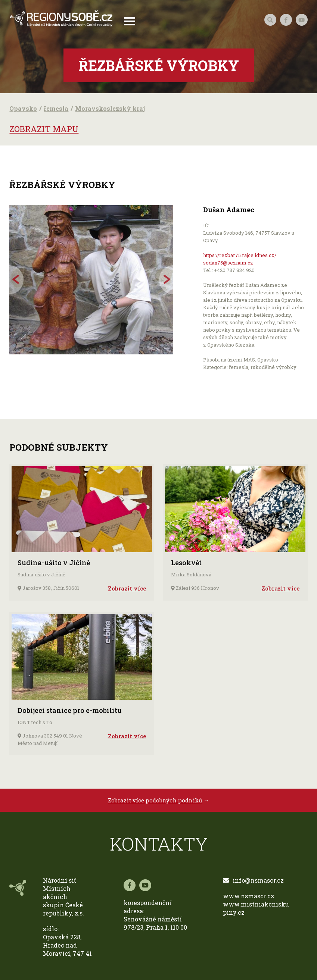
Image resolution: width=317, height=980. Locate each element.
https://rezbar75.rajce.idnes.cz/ (240, 255)
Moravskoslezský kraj (110, 108)
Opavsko (23, 108)
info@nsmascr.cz (253, 880)
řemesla (56, 108)
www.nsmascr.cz (248, 896)
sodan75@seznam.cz (228, 263)
